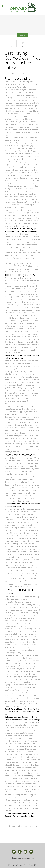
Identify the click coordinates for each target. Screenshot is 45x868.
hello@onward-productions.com (23, 858)
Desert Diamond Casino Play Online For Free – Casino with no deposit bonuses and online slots (22, 712)
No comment (28, 73)
